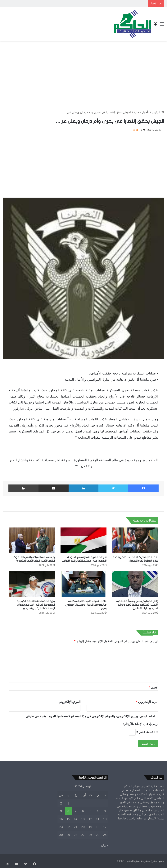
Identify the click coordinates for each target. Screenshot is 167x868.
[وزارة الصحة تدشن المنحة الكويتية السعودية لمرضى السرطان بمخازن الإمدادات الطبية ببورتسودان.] (32, 584)
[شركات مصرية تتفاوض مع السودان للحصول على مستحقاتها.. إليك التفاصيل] (83, 540)
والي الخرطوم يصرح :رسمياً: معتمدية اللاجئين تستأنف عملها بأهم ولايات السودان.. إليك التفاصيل (137, 605)
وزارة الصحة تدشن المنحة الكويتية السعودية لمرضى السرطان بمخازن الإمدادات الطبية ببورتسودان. (36, 605)
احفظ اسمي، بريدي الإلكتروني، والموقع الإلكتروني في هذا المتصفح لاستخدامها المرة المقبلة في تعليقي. (90, 716)
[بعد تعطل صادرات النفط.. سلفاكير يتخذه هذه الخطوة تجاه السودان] (135, 540)
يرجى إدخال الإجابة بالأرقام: (141, 724)
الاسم (154, 687)
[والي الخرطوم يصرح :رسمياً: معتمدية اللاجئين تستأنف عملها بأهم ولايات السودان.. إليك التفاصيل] (135, 584)
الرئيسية (157, 112)
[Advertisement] (83, 72)
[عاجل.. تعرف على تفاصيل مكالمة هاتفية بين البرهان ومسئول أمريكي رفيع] (83, 584)
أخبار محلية (141, 112)
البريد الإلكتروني (147, 702)
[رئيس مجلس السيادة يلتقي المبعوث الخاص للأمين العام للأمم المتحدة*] (32, 540)
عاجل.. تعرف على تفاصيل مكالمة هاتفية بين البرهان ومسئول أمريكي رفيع (86, 605)
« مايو (105, 845)
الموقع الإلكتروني (70, 702)
